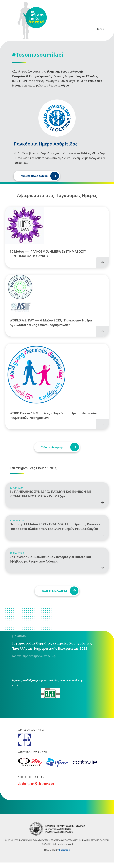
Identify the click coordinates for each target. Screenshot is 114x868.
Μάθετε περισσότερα (34, 176)
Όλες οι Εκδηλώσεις (54, 596)
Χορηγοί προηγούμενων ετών (31, 661)
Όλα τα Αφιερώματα (54, 445)
